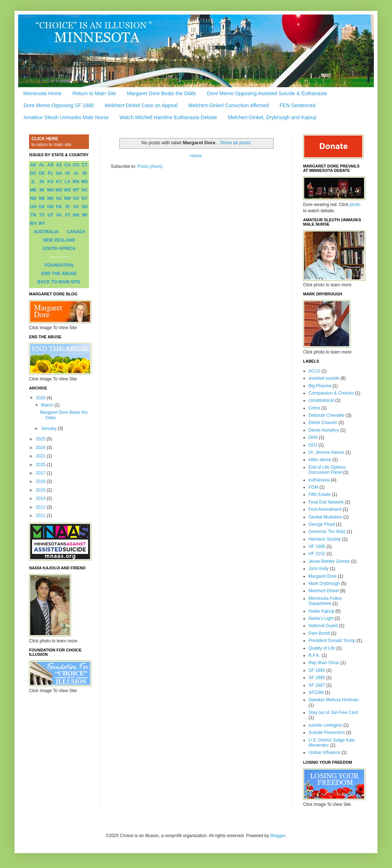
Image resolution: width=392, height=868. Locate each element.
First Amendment (325, 509)
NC (85, 190)
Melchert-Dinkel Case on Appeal (141, 105)
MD (85, 182)
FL (51, 173)
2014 (41, 498)
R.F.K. (315, 655)
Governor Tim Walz (327, 532)
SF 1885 (317, 678)
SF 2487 (317, 685)
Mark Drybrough (324, 584)
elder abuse (320, 460)
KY (59, 182)
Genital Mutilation (325, 517)
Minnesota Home (42, 93)
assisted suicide (324, 378)
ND (33, 198)
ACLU (314, 371)
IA (76, 173)
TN (33, 215)
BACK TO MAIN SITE (59, 282)
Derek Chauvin (323, 423)
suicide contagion (325, 725)
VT (67, 215)
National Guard (323, 626)
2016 (41, 481)
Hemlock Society (325, 539)
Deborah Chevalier (327, 415)
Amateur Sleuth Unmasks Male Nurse (66, 117)
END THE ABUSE (59, 274)
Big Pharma (320, 386)
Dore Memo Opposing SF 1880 (59, 105)
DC (33, 173)
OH (33, 207)
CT (85, 165)
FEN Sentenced (297, 105)
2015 (41, 490)
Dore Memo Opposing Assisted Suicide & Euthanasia (267, 93)
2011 (41, 516)
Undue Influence (324, 752)
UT (50, 215)
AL (42, 165)
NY (85, 198)
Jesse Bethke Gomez (329, 561)
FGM (313, 487)
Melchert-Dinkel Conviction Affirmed (229, 105)
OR (50, 207)
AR (50, 165)
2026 (41, 398)
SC (76, 207)
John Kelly (318, 569)
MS (68, 190)
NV (76, 198)
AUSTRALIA (46, 232)
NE (42, 198)
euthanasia (319, 480)
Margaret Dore (322, 576)
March (48, 405)
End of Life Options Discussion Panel (327, 470)
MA (76, 182)
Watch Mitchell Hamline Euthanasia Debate (168, 117)
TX (42, 215)
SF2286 (316, 693)
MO (59, 190)
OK (42, 207)
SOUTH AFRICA (59, 249)
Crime (314, 408)
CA (67, 165)
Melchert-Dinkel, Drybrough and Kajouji (272, 117)
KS (51, 182)
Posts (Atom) (150, 166)
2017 (41, 473)
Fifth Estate (320, 494)
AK (33, 165)
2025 (41, 439)
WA (76, 215)
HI (68, 173)
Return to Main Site (94, 93)
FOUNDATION (59, 265)
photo (355, 205)
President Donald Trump (332, 641)
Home (196, 156)
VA (59, 215)
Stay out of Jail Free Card (333, 712)
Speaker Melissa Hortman (334, 700)
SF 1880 (317, 670)
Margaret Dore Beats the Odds (162, 93)
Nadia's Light (321, 618)
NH (50, 198)
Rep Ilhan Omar (324, 663)
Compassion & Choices (331, 393)
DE (42, 173)
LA (68, 182)
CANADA (76, 232)
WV (33, 223)
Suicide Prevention (327, 732)
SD (85, 207)
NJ (59, 198)
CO (76, 165)
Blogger (278, 836)
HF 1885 (317, 546)
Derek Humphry (324, 430)
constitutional (321, 400)
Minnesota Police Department (325, 601)
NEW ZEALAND (59, 240)
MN (51, 190)
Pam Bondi (319, 633)
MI (42, 190)
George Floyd (322, 524)
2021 (41, 456)
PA (59, 207)
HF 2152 (317, 554)
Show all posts (235, 143)
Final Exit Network (326, 502)
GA (59, 173)
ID (85, 173)
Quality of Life (322, 648)
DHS (313, 437)
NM (68, 198)
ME (33, 190)
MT (76, 190)
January (49, 428)
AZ (59, 165)
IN (42, 182)
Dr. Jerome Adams (326, 452)
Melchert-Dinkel (324, 591)
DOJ (313, 445)
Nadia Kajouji (321, 611)
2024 (41, 448)
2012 (41, 507)
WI (85, 215)
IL (33, 182)
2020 (41, 465)
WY (42, 223)
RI (68, 207)
